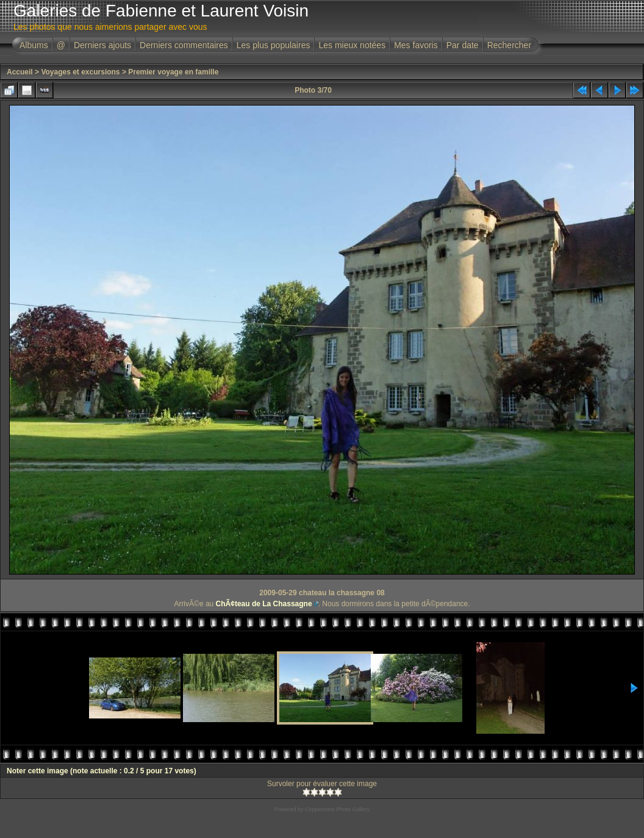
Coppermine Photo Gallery (337, 809)
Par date (463, 45)
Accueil (20, 72)
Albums (34, 45)
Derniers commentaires (184, 45)
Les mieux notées (352, 45)
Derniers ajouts (102, 45)
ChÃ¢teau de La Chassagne (264, 604)
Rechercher (509, 45)
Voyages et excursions (80, 72)
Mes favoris (416, 45)
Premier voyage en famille (173, 72)
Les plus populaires (274, 45)
